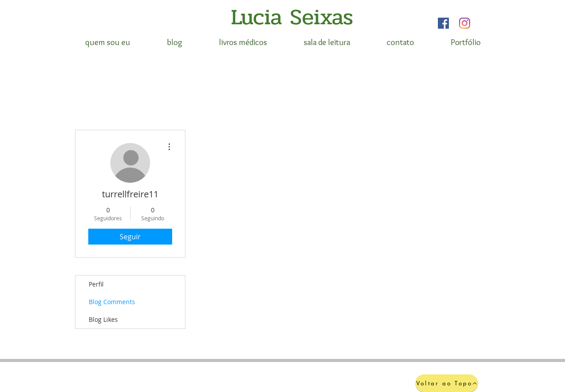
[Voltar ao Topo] (447, 383)
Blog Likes (103, 319)
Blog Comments (112, 302)
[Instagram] (465, 23)
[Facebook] (443, 23)
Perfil (96, 284)
